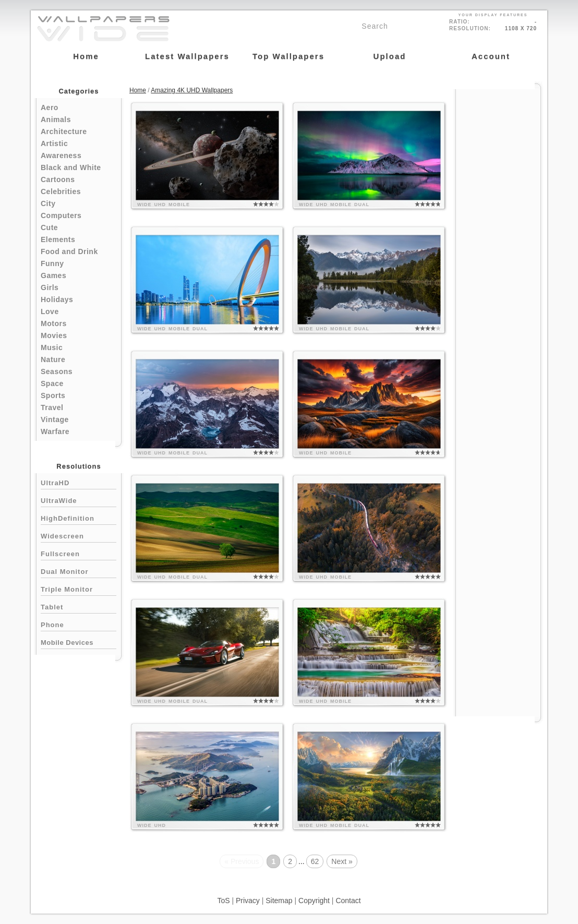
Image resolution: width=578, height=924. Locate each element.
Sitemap (279, 901)
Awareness (61, 155)
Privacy (248, 901)
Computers (61, 215)
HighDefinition (79, 517)
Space (52, 383)
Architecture (64, 131)
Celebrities (61, 191)
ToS (223, 901)
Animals (56, 119)
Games (53, 275)
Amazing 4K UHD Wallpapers (192, 90)
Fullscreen (79, 553)
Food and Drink (69, 251)
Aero (50, 107)
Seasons (57, 371)
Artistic (54, 143)
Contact (348, 901)
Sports (53, 395)
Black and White (71, 167)
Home (138, 90)
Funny (52, 263)
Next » (342, 861)
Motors (54, 323)
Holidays (57, 299)
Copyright (314, 901)
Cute (49, 227)
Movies (54, 335)
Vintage (55, 419)
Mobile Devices (67, 643)
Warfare (55, 431)
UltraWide (79, 500)
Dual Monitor (79, 571)
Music (52, 347)
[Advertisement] (498, 246)
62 (315, 861)
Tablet (79, 606)
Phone (79, 624)
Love (50, 311)
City (48, 203)
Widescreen (79, 535)
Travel (52, 407)
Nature (53, 359)
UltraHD (79, 482)
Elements (58, 239)
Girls (50, 287)
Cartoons (58, 179)
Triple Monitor (79, 588)
